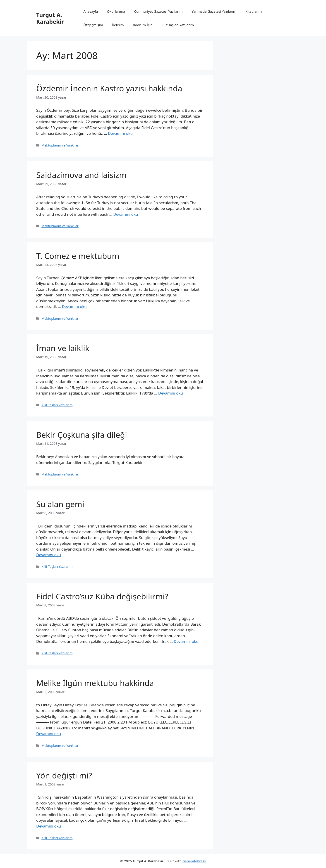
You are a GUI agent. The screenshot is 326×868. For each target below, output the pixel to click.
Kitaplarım (254, 11)
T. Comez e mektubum (78, 256)
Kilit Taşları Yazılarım (178, 25)
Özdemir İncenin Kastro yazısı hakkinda (109, 88)
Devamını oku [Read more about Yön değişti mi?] (49, 826)
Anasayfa (91, 11)
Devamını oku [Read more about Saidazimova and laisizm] (126, 214)
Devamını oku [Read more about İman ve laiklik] (171, 393)
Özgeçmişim (93, 25)
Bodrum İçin (143, 25)
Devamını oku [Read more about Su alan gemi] (49, 555)
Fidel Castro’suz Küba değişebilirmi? (102, 596)
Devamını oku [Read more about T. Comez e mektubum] (74, 306)
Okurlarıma (116, 11)
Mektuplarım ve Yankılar (60, 145)
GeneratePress (194, 861)
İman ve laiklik (63, 348)
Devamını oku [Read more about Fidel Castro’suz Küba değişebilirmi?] (186, 641)
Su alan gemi (60, 504)
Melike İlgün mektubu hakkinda (95, 683)
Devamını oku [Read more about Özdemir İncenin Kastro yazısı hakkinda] (120, 133)
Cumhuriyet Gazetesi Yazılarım (158, 11)
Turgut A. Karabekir (50, 18)
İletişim (118, 25)
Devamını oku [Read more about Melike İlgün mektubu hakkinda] (49, 734)
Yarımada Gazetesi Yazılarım (214, 11)
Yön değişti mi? (64, 775)
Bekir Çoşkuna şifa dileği (82, 435)
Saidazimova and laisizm (81, 175)
